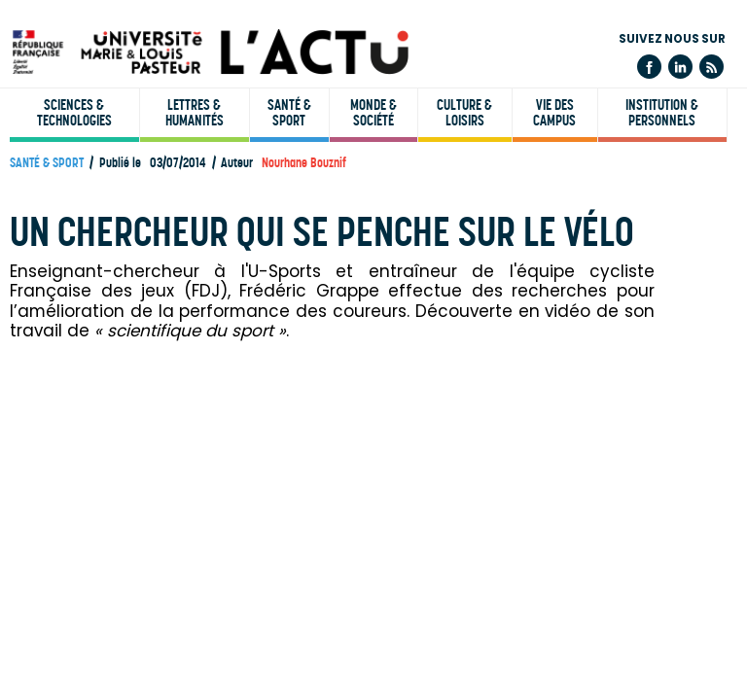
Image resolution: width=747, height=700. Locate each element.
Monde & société (373, 113)
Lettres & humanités (195, 113)
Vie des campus (554, 113)
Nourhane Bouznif (304, 163)
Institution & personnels (662, 113)
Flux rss (711, 67)
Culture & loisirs (464, 113)
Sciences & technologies (74, 113)
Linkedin (680, 67)
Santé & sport (289, 113)
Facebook (649, 67)
